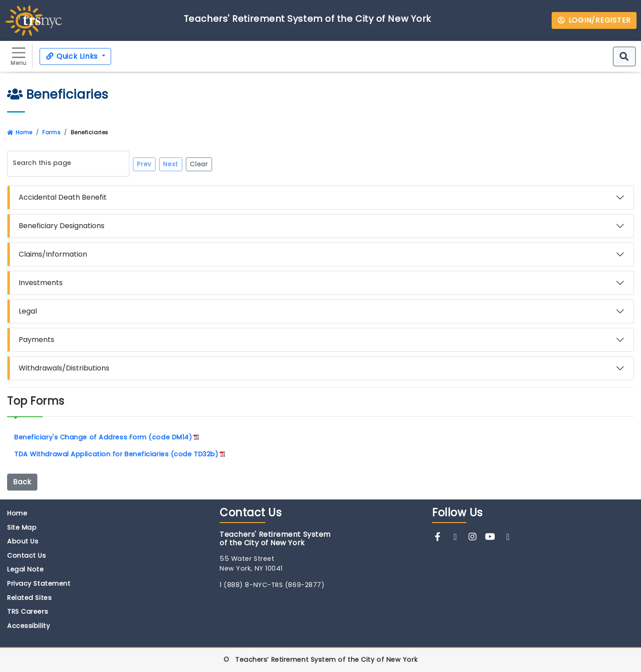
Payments (36, 340)
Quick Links (73, 56)
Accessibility (28, 626)
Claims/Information (53, 254)
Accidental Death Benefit (63, 197)
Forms (51, 132)
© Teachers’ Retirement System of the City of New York (320, 660)
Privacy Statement (39, 583)
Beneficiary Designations (62, 226)
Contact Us (27, 555)
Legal (28, 311)
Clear (199, 164)
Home (20, 132)
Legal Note (26, 569)
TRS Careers (28, 612)
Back (22, 482)
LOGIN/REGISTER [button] (594, 20)
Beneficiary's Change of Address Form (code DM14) (103, 437)
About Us (23, 541)
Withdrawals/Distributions (64, 368)
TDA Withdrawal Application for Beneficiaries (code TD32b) (116, 454)
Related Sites (29, 598)
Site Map (22, 527)
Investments (41, 283)
